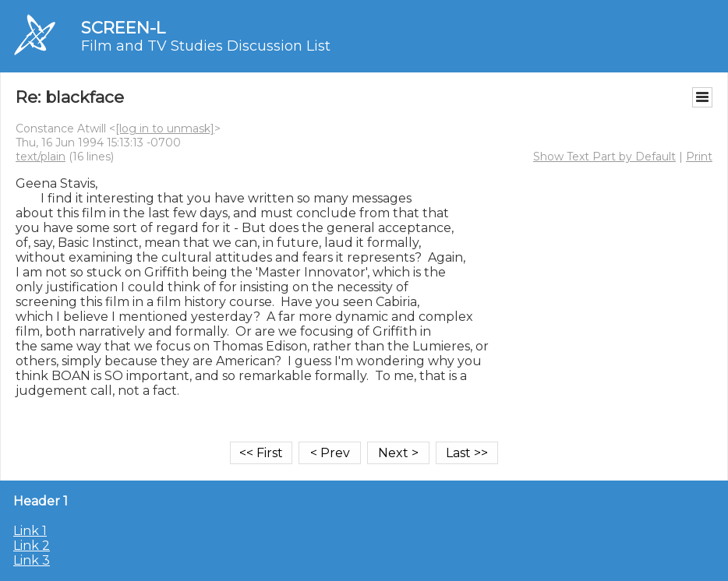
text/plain (41, 157)
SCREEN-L (123, 28)
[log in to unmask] (165, 129)
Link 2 (32, 546)
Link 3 (32, 560)
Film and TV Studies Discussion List (206, 46)
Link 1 (30, 531)
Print (699, 157)
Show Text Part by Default (604, 157)
